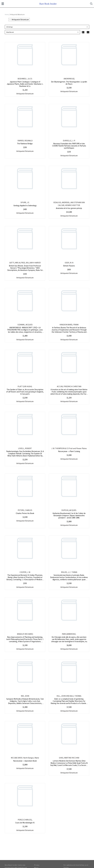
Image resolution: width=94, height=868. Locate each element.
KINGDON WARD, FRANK (69, 325)
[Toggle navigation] (3, 4)
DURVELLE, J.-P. (69, 141)
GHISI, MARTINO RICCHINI (69, 758)
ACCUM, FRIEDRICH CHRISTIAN (69, 386)
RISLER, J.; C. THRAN (69, 572)
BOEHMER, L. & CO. (25, 79)
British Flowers (69, 266)
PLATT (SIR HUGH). (25, 386)
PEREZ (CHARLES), (25, 820)
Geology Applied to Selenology (25, 205)
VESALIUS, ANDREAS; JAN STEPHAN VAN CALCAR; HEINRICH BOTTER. (69, 204)
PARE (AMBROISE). (69, 634)
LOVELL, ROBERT (25, 448)
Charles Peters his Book (25, 513)
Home (7, 15)
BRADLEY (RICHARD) (25, 634)
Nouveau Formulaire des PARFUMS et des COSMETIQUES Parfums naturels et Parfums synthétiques (69, 146)
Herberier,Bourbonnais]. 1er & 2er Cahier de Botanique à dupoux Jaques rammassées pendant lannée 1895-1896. (69, 515)
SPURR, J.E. (25, 202)
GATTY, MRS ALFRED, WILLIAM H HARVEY (25, 263)
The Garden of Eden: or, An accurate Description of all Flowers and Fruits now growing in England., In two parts (25, 392)
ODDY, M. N (69, 263)
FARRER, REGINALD (25, 141)
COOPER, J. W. (25, 572)
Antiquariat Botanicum (19, 20)
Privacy (37, 865)
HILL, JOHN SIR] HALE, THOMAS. (69, 696)
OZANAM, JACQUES (25, 325)
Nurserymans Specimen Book (25, 761)
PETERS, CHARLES (25, 510)
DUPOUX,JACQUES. (69, 510)
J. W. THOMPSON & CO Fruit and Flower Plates (69, 448)
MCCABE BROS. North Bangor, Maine (25, 758)
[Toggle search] (91, 4)
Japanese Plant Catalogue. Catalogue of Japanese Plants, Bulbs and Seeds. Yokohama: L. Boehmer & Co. (25, 84)
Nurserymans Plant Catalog (69, 451)
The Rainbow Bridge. (25, 144)
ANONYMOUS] (69, 79)
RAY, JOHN (25, 696)
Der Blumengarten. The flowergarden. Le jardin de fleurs (69, 83)
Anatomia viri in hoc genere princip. (69, 208)
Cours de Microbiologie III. (25, 823)
